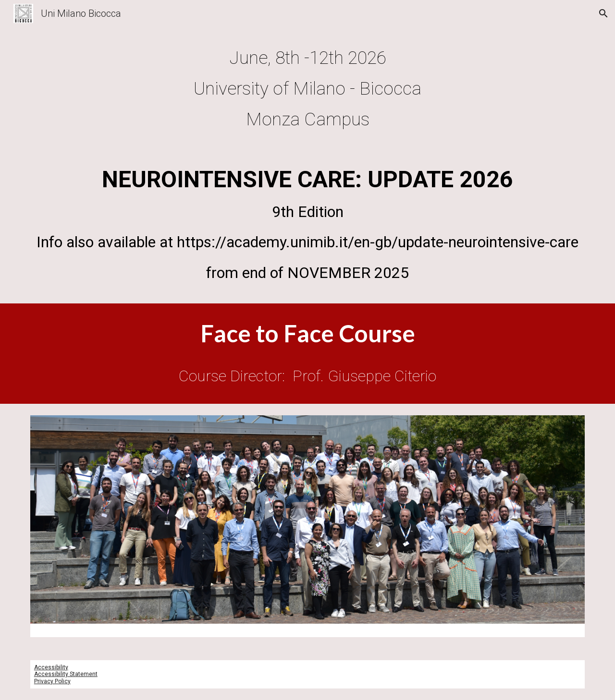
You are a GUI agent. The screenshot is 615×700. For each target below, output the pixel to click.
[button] (603, 13)
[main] (307, 88)
